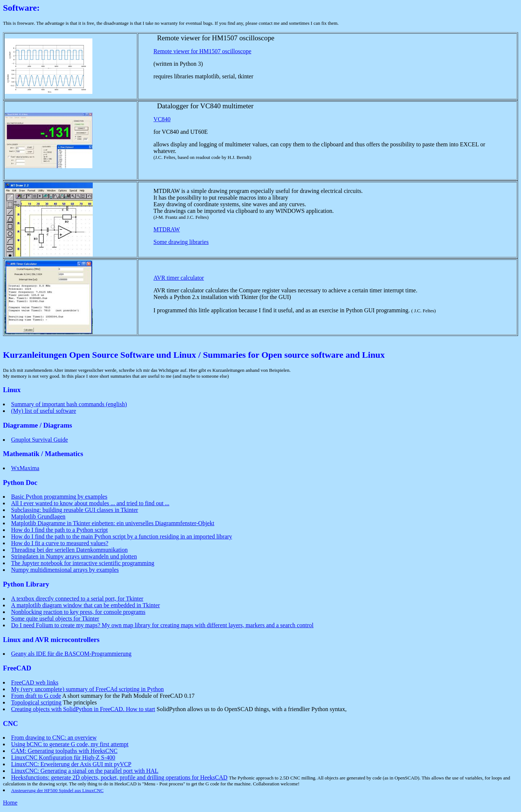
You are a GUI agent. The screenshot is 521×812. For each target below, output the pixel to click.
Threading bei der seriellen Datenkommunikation (69, 550)
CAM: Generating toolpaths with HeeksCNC (64, 751)
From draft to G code (36, 696)
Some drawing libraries (181, 242)
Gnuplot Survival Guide (40, 440)
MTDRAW (167, 229)
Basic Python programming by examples (59, 497)
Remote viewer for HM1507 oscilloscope (202, 51)
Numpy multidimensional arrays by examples (65, 570)
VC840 (162, 119)
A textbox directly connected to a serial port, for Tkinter (77, 599)
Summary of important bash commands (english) (69, 404)
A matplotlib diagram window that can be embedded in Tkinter (86, 605)
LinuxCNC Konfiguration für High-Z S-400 (63, 757)
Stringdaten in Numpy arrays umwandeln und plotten (74, 556)
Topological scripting (36, 702)
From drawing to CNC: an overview (54, 738)
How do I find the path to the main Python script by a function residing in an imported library (122, 536)
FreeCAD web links (35, 682)
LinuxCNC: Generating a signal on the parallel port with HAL (85, 771)
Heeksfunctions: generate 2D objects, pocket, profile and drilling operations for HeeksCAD (119, 777)
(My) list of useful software (44, 411)
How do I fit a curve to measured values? (60, 543)
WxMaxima (25, 468)
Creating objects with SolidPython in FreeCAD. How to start (83, 709)
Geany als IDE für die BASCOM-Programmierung (71, 654)
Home (10, 803)
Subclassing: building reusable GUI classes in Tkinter (75, 510)
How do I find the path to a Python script (59, 530)
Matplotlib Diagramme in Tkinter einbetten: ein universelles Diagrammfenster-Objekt (113, 523)
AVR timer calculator (179, 278)
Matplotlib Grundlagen (38, 517)
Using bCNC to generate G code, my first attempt (70, 744)
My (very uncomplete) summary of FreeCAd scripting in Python (87, 689)
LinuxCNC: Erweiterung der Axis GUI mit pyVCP (71, 764)
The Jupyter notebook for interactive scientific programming (83, 563)
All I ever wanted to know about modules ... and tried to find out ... (90, 503)
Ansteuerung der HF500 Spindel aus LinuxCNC (57, 790)
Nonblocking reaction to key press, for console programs (78, 612)
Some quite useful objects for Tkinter (55, 619)
